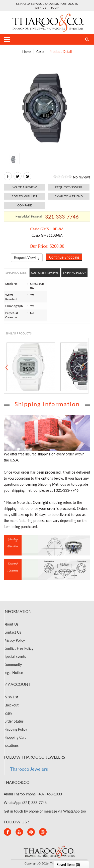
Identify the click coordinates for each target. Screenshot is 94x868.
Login (55, 8)
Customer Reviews (45, 273)
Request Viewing (27, 257)
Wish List (41, 8)
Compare (25, 205)
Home (27, 52)
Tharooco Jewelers (29, 769)
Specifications (16, 273)
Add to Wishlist (24, 196)
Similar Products (19, 333)
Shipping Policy (74, 273)
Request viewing (69, 187)
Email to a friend (69, 196)
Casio (40, 52)
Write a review (25, 187)
